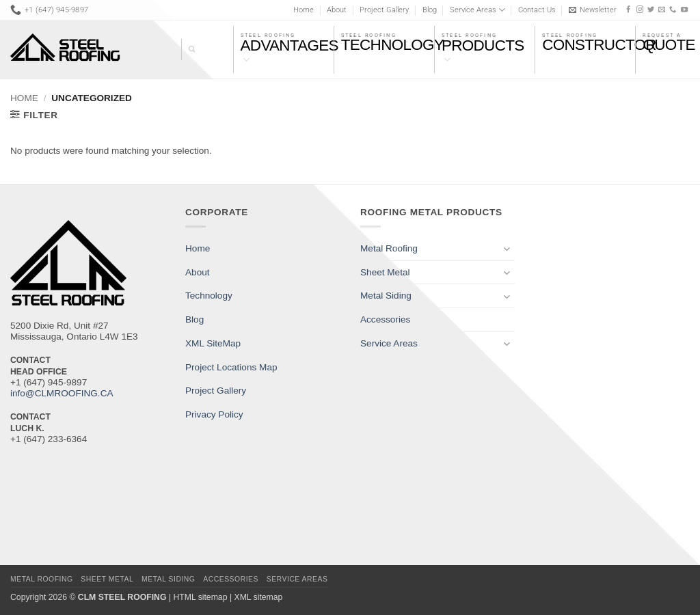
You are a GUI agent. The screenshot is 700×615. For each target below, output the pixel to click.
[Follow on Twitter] (651, 10)
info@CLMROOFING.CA (62, 393)
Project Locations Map (231, 367)
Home (304, 10)
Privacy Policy (214, 414)
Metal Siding (386, 296)
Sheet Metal (385, 272)
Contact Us (537, 10)
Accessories (385, 319)
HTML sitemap (200, 597)
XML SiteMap (213, 343)
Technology (209, 296)
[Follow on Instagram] (640, 10)
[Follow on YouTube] (684, 10)
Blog (430, 10)
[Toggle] (507, 248)
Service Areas (477, 10)
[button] (593, 10)
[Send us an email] (662, 10)
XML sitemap (258, 597)
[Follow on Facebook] (628, 10)
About (337, 10)
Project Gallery (384, 10)
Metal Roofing (389, 248)
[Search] (188, 50)
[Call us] (673, 10)
